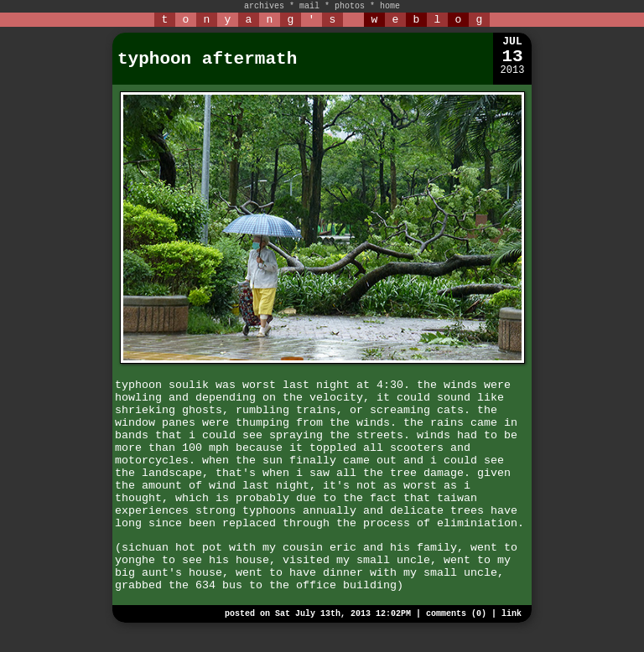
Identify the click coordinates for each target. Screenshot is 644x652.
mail (309, 6)
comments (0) (456, 614)
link (512, 614)
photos (350, 6)
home (390, 6)
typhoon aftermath (207, 59)
